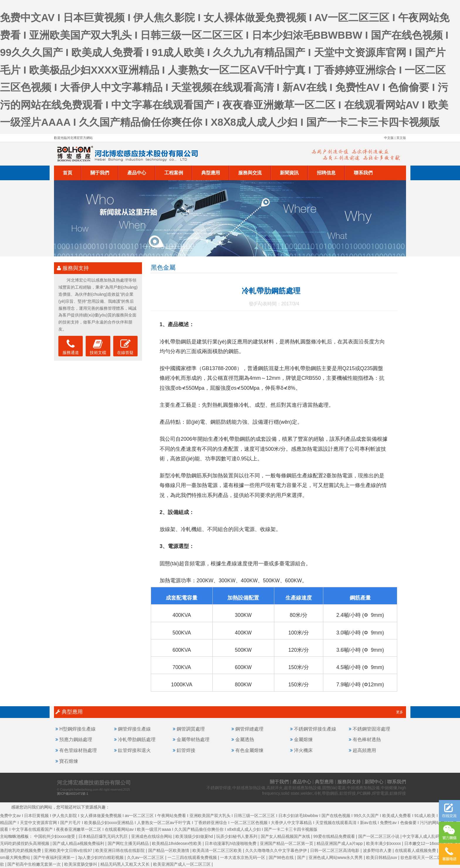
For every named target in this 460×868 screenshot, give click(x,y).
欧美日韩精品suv (382, 857)
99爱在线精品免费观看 (335, 836)
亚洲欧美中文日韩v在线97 (69, 850)
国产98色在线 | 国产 (288, 857)
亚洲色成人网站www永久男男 (336, 857)
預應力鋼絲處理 (76, 739)
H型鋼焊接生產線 (77, 729)
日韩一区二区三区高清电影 (335, 850)
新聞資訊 (289, 173)
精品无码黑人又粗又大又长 (126, 864)
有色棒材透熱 (367, 739)
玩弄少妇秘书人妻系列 (237, 836)
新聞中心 (374, 782)
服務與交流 (250, 173)
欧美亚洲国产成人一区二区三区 (182, 864)
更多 (400, 712)
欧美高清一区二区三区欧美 (218, 850)
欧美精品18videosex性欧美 (177, 843)
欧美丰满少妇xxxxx (384, 843)
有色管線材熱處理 (78, 750)
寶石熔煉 (69, 761)
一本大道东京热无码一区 (243, 857)
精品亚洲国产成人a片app (340, 843)
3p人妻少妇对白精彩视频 (101, 857)
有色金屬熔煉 (249, 750)
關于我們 (100, 173)
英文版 (401, 138)
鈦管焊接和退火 (134, 750)
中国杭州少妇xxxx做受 (55, 836)
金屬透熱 (245, 739)
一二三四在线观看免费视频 (193, 857)
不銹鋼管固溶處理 (371, 729)
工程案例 (174, 173)
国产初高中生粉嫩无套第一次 (35, 864)
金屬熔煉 (303, 739)
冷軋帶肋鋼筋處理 (137, 739)
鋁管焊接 (186, 750)
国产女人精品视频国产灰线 (286, 836)
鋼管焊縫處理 (249, 729)
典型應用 (211, 173)
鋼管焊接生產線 (134, 729)
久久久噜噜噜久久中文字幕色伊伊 (277, 850)
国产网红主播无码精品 (129, 843)
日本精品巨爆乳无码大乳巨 (104, 836)
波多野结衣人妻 (378, 850)
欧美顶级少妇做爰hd (195, 836)
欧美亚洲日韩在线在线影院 (121, 850)
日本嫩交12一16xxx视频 (427, 843)
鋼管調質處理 (191, 729)
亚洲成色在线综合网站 (152, 836)
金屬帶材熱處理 (193, 739)
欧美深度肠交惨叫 (81, 864)
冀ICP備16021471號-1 (73, 794)
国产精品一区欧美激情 (169, 850)
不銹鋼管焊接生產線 (315, 729)
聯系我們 (363, 173)
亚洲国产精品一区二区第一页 (287, 843)
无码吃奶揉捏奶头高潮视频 (25, 843)
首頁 (67, 173)
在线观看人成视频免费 (416, 850)
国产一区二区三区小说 (379, 836)
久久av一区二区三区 (146, 857)
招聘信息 (326, 173)
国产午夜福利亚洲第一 (55, 857)
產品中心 (137, 173)
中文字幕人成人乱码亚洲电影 (430, 836)
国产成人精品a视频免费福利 (79, 843)
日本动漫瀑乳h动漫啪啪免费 (231, 843)
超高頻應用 (364, 750)
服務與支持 (349, 782)
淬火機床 (303, 750)
